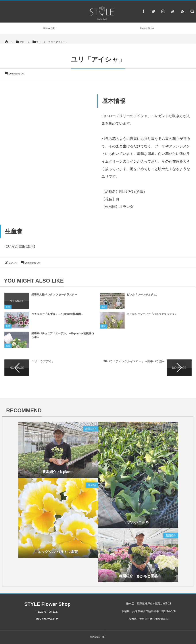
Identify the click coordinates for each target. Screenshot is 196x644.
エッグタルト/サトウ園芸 (58, 553)
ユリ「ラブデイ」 (43, 361)
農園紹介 (90, 430)
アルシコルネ (138, 524)
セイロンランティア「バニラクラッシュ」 (152, 316)
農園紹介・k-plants (58, 473)
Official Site (49, 28)
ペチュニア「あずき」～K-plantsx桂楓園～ (57, 316)
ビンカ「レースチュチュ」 (143, 296)
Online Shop (147, 28)
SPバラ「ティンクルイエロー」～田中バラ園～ (134, 361)
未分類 (92, 487)
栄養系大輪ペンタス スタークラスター (54, 296)
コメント (13, 263)
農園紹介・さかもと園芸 (138, 577)
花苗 (8, 309)
